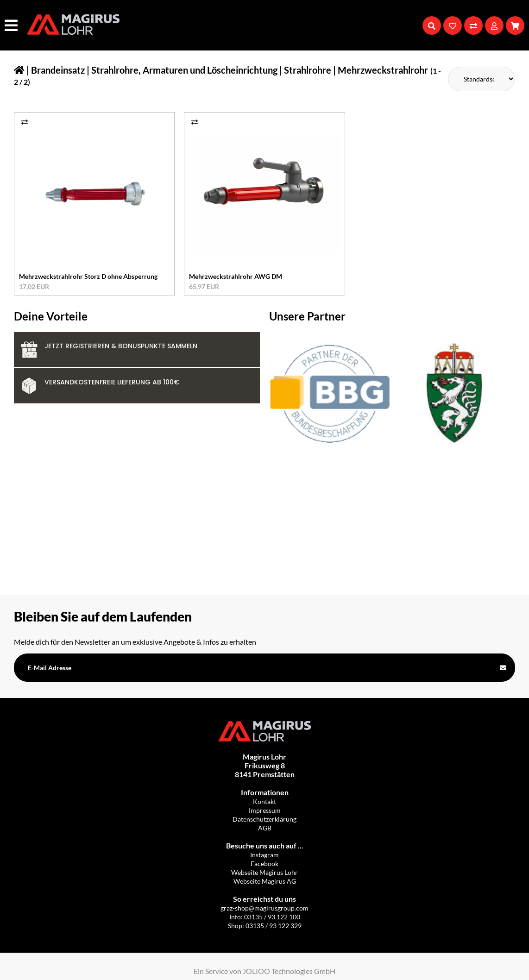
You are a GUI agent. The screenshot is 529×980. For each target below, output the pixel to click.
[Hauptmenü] (12, 25)
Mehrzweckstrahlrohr (383, 70)
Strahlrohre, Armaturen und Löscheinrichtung (184, 70)
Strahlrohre (308, 70)
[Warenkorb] (515, 25)
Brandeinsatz (58, 70)
